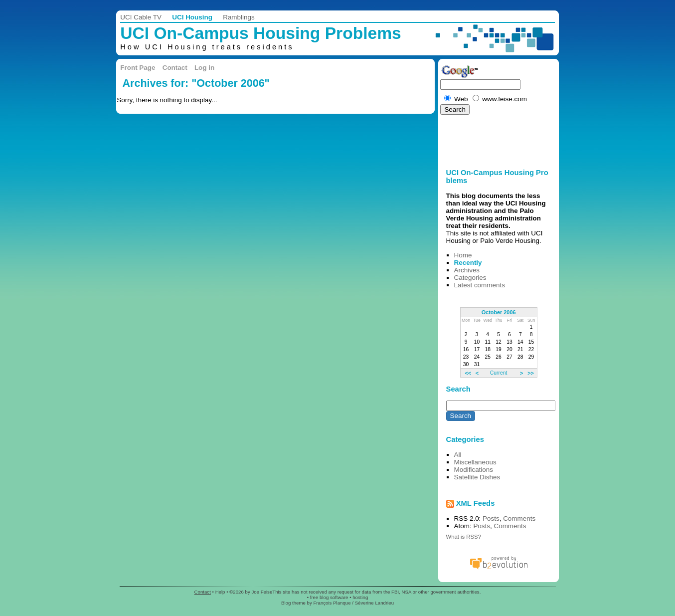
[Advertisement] (469, 139)
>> (531, 373)
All (458, 455)
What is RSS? (464, 537)
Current (499, 373)
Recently (468, 263)
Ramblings (239, 17)
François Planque (332, 603)
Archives (467, 270)
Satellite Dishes (477, 477)
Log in (204, 68)
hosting (360, 597)
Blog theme (293, 603)
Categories (470, 278)
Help (220, 592)
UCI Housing (192, 17)
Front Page (138, 68)
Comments (519, 518)
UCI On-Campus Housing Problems (260, 33)
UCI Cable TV (141, 17)
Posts (491, 518)
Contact (175, 68)
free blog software (329, 597)
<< (468, 373)
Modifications (474, 470)
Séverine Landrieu (374, 603)
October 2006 (499, 312)
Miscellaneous (475, 462)
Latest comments (480, 285)
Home (463, 255)
